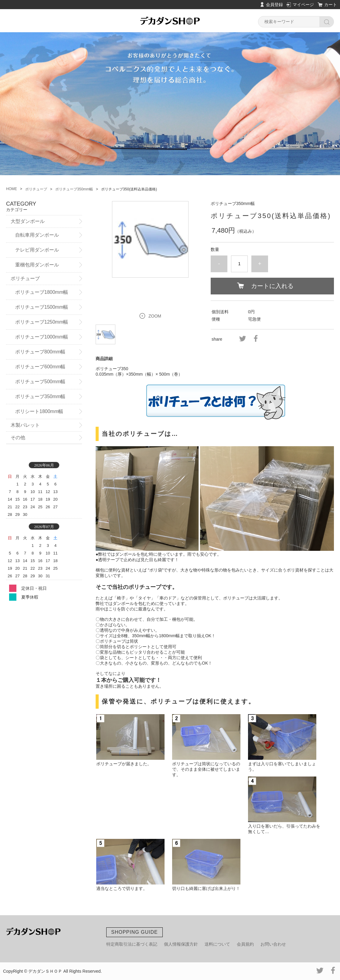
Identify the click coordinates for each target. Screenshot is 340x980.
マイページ (303, 5)
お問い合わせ (273, 944)
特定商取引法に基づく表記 (132, 944)
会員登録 (274, 5)
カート (331, 5)
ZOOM (155, 316)
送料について (217, 944)
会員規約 (245, 944)
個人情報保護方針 (181, 944)
